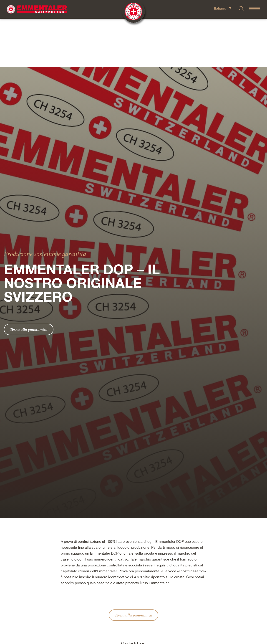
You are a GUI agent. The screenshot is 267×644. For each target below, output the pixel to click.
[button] (109, 607)
